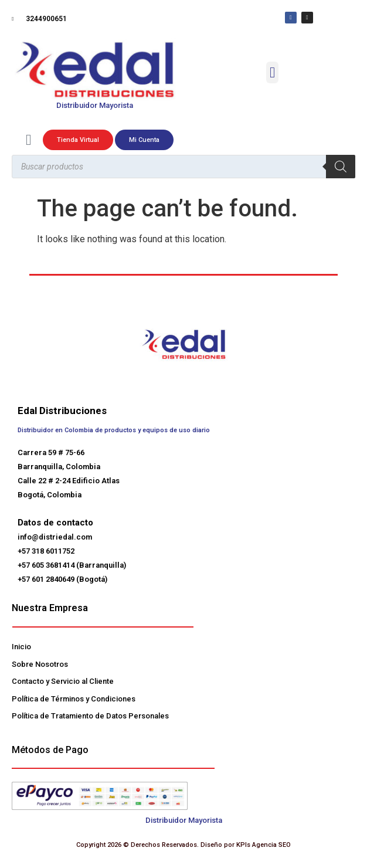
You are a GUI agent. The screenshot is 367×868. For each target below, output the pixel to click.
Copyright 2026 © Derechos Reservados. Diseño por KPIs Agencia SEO (183, 845)
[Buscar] (341, 167)
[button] (273, 73)
